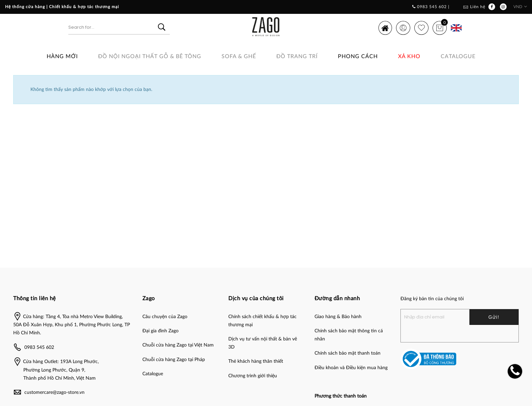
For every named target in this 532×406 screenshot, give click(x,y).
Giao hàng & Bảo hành (338, 317)
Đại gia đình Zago (160, 331)
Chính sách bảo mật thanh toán (348, 353)
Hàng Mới (62, 56)
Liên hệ (478, 7)
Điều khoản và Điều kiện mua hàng (351, 368)
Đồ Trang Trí (297, 56)
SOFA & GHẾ (239, 56)
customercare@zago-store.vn (54, 392)
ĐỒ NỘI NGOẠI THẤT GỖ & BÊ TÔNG (150, 56)
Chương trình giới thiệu (253, 376)
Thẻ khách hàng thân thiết (256, 361)
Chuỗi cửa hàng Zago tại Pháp (174, 360)
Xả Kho (409, 56)
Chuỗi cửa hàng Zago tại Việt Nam (178, 345)
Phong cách (358, 56)
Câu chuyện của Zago (165, 317)
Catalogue (458, 56)
